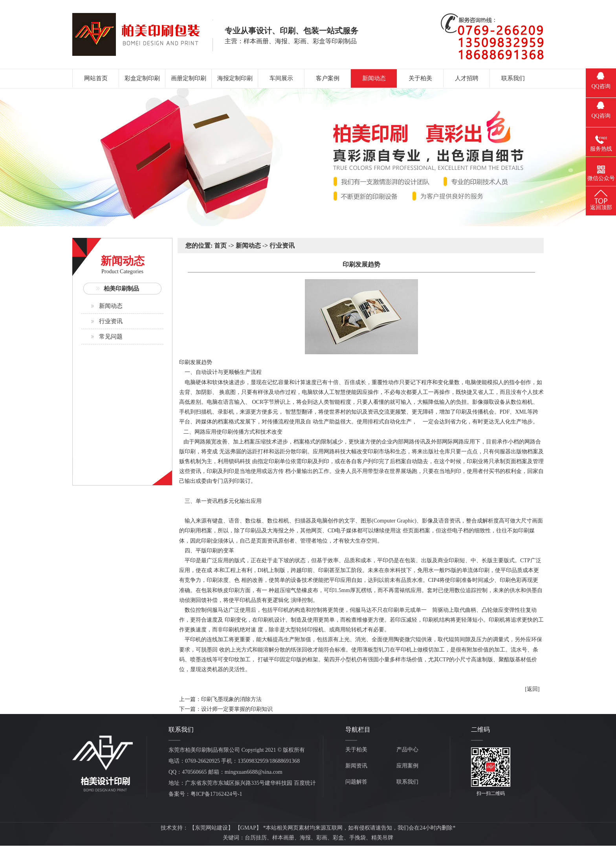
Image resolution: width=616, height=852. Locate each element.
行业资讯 (111, 321)
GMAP (248, 828)
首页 (220, 246)
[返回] (532, 689)
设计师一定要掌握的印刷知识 (237, 709)
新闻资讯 (356, 766)
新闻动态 (111, 306)
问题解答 (356, 782)
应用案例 (407, 766)
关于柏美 (356, 750)
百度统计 (305, 783)
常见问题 (111, 337)
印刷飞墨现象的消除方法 (231, 699)
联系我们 (407, 782)
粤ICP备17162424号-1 (216, 794)
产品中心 (407, 750)
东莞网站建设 (211, 828)
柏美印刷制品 (121, 289)
